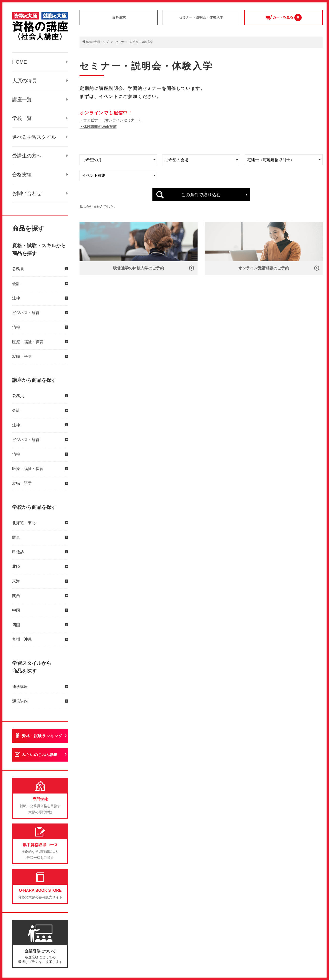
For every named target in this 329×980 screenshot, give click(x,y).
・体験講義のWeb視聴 (98, 127)
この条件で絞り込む (201, 195)
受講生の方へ (27, 156)
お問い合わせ (27, 193)
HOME (20, 62)
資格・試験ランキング (42, 736)
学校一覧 (22, 118)
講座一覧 (22, 99)
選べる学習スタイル (34, 137)
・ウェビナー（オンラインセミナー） (111, 120)
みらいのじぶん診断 (40, 755)
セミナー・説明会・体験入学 (201, 17)
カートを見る (284, 18)
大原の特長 (24, 81)
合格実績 (22, 175)
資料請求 (119, 17)
